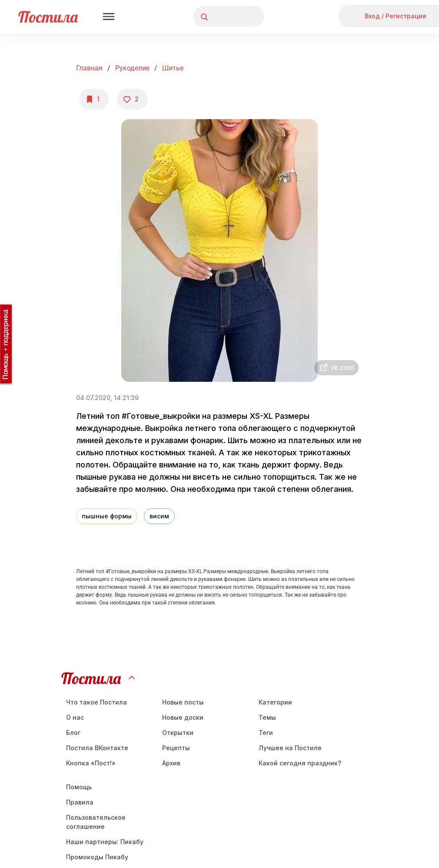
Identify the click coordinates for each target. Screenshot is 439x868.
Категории (275, 702)
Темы (267, 717)
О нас (75, 717)
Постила (48, 17)
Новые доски (183, 717)
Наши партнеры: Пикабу (105, 842)
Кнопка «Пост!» (91, 763)
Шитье (173, 68)
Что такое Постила (96, 702)
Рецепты (176, 748)
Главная (89, 68)
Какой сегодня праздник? (300, 763)
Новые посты (183, 702)
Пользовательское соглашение (96, 822)
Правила (80, 802)
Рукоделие (132, 68)
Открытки (178, 733)
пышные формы (107, 516)
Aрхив (171, 763)
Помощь (79, 787)
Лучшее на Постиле (290, 748)
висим (159, 516)
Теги (266, 733)
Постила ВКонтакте (97, 748)
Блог (73, 733)
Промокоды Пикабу (97, 857)
